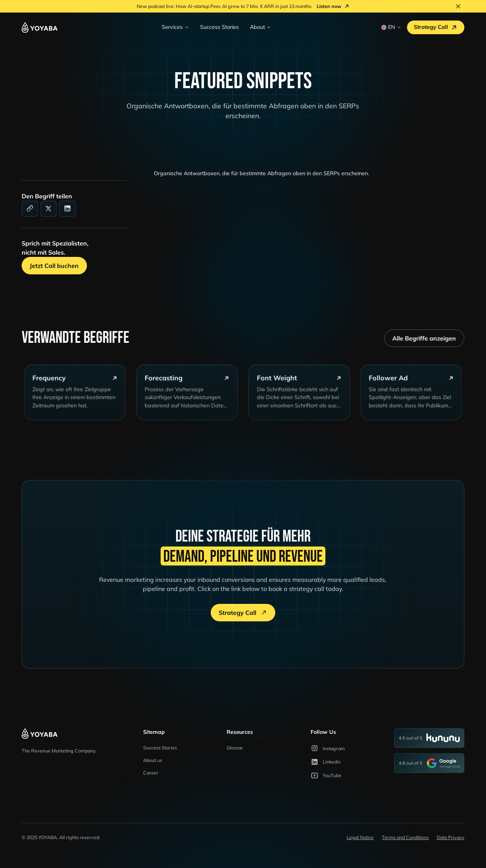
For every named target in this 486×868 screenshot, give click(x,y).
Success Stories (219, 27)
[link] (30, 209)
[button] (176, 27)
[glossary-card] (79, 397)
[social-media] (49, 209)
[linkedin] (67, 209)
